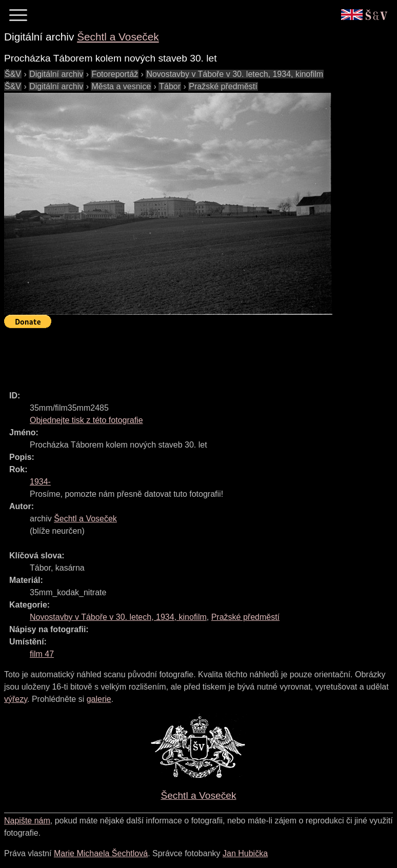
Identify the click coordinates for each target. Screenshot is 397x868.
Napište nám (27, 821)
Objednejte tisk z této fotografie (86, 420)
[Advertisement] (191, 355)
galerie (99, 699)
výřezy (16, 699)
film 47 (42, 654)
